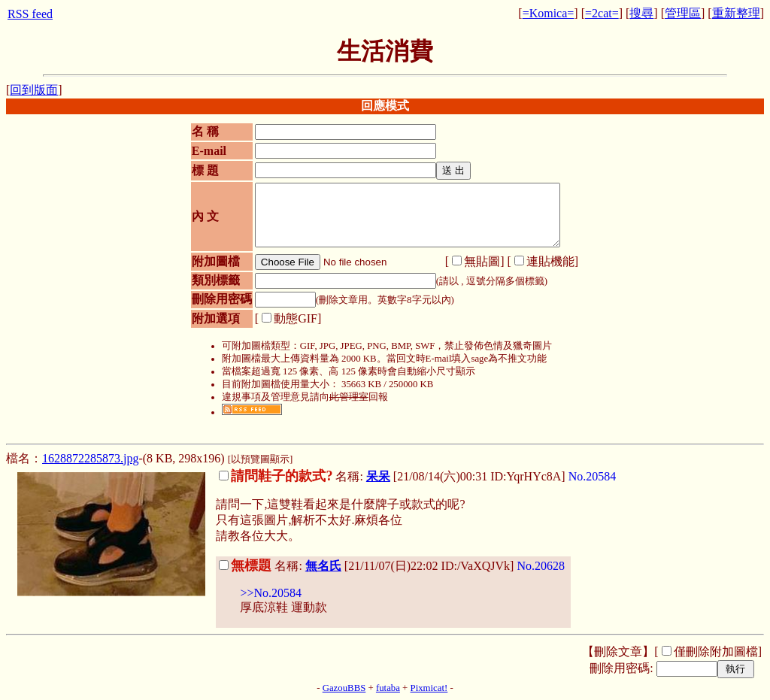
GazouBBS (344, 688)
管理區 (683, 13)
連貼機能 (550, 261)
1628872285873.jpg (90, 458)
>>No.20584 (271, 593)
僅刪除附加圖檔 (716, 652)
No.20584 (593, 476)
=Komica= (549, 13)
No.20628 (541, 566)
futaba (388, 688)
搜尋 (641, 13)
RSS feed (30, 14)
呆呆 (378, 476)
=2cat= (602, 13)
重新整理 (736, 13)
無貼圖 (482, 261)
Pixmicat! (429, 688)
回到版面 (34, 90)
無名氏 (323, 566)
